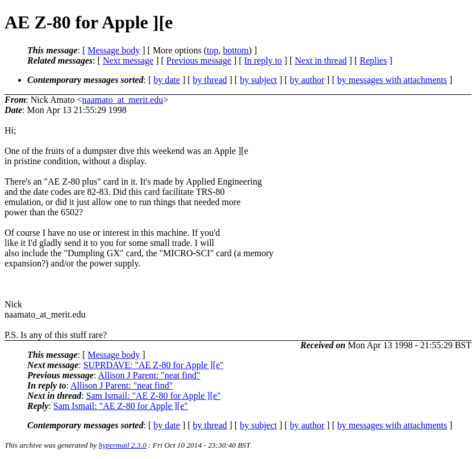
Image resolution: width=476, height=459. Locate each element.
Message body (114, 50)
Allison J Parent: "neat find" (149, 375)
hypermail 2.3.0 (123, 445)
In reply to (263, 60)
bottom (235, 50)
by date (167, 80)
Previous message (199, 60)
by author (307, 80)
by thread (210, 80)
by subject (258, 80)
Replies (373, 60)
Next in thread (321, 60)
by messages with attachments (392, 80)
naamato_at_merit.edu (123, 100)
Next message (128, 60)
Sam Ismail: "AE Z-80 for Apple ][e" (154, 396)
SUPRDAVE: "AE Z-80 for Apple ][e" (154, 365)
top (212, 50)
